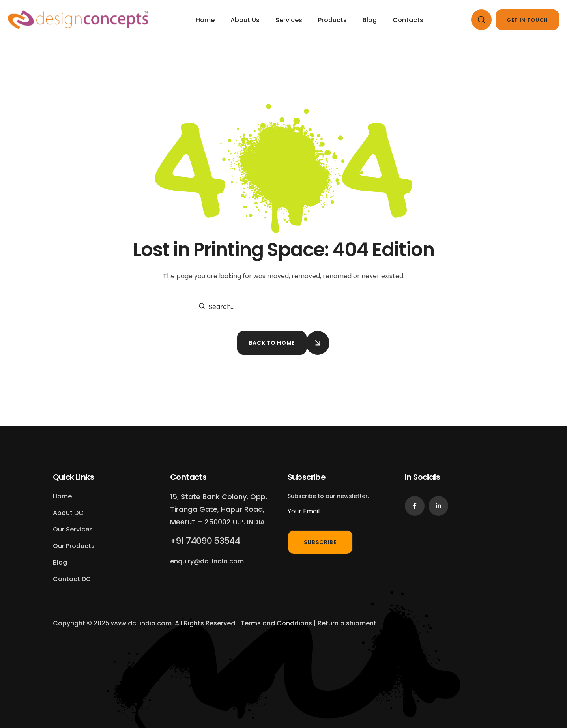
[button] (481, 20)
